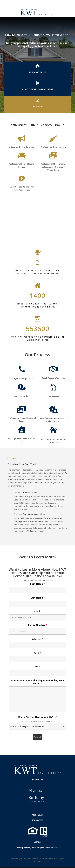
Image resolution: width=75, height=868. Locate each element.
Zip (38, 667)
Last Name (38, 598)
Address (38, 639)
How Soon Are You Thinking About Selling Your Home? (38, 682)
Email (38, 611)
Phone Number (38, 625)
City (37, 653)
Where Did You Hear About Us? (38, 717)
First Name (37, 584)
